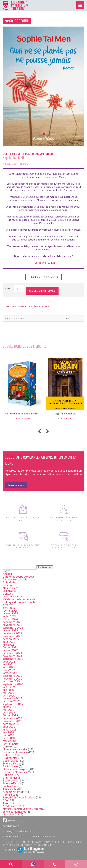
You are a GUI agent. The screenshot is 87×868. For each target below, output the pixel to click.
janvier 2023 (10, 630)
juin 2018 (8, 732)
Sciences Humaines (14, 811)
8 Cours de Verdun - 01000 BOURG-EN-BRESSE (29, 836)
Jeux (5, 803)
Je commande (16, 485)
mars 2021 (9, 670)
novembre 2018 (12, 721)
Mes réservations (13, 596)
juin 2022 (8, 644)
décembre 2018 (12, 718)
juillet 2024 (10, 616)
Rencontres (10, 585)
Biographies (10, 758)
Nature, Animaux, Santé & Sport (22, 809)
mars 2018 (9, 741)
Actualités (9, 582)
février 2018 (10, 744)
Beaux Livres (10, 760)
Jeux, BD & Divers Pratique (19, 797)
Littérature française (15, 749)
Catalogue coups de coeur (18, 576)
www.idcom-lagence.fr (50, 842)
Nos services (10, 588)
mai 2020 (8, 693)
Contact (8, 593)
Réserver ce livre (42, 291)
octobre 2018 (11, 724)
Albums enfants (12, 792)
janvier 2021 (10, 673)
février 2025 (10, 610)
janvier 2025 (10, 613)
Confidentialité (44, 845)
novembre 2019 (12, 698)
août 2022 (9, 642)
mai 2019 (8, 710)
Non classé (9, 814)
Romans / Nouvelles (15, 752)
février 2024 (10, 619)
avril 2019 (9, 712)
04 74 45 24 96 (11, 826)
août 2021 (9, 661)
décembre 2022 (12, 633)
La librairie (9, 591)
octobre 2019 (11, 701)
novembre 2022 (12, 636)
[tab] (27, 306)
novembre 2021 (12, 656)
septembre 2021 (13, 659)
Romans (8, 794)
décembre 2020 (12, 676)
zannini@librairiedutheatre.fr (18, 831)
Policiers (8, 755)
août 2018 (9, 727)
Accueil (7, 574)
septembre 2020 (13, 684)
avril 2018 (9, 738)
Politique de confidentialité (19, 602)
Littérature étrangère (15, 769)
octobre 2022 (11, 639)
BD (5, 800)
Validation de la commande (19, 599)
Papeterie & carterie (15, 579)
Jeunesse (8, 789)
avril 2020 (9, 695)
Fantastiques (10, 766)
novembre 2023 (12, 625)
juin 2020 (8, 690)
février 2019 (10, 715)
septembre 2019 (13, 704)
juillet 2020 (10, 687)
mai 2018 (8, 735)
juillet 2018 (10, 729)
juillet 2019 (10, 707)
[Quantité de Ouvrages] (19, 289)
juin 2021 (8, 664)
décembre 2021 (12, 653)
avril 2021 (9, 667)
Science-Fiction (12, 763)
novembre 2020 (12, 678)
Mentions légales (21, 845)
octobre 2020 (11, 681)
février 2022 (10, 647)
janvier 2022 (10, 650)
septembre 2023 (13, 627)
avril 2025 (9, 608)
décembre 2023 (12, 622)
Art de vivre (10, 806)
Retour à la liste (43, 277)
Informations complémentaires (27, 306)
